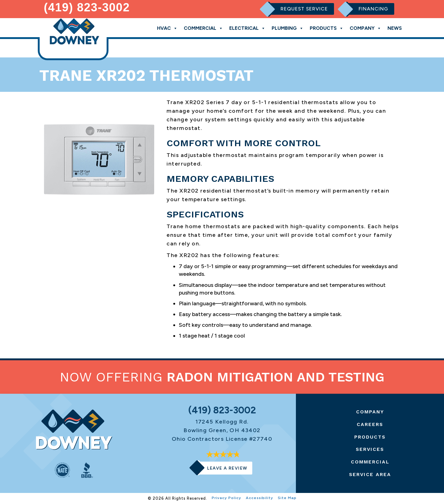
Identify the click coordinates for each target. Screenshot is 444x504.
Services (370, 449)
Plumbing (288, 28)
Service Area (370, 474)
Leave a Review (227, 468)
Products (327, 28)
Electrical (247, 28)
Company (365, 28)
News (395, 28)
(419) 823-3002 (87, 7)
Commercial (203, 28)
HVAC (167, 28)
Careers (370, 424)
